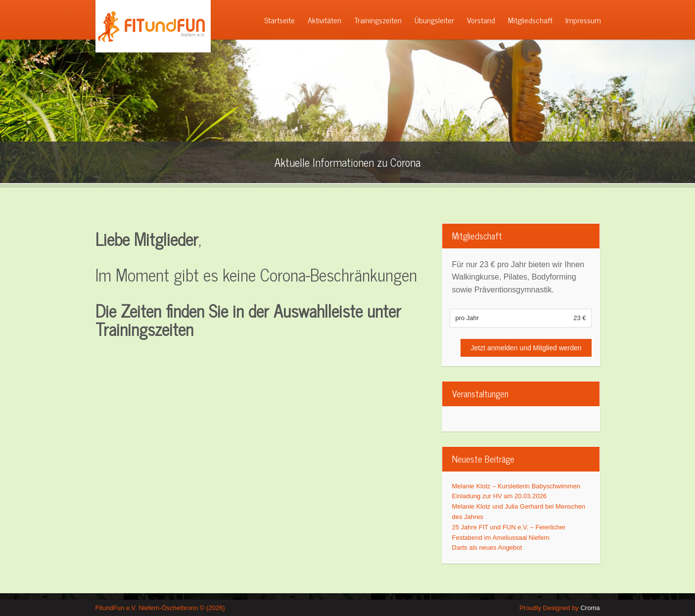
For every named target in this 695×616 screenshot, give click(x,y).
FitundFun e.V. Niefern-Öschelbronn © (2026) (160, 608)
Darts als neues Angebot (487, 547)
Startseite (279, 20)
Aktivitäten (324, 20)
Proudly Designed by (560, 608)
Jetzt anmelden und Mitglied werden (526, 348)
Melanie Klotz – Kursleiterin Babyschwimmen (516, 486)
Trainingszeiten (378, 20)
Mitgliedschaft (530, 20)
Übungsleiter (434, 20)
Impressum (583, 20)
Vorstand (481, 20)
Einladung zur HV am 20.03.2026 (500, 496)
